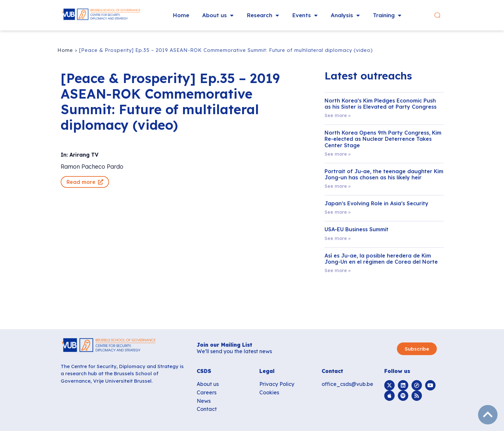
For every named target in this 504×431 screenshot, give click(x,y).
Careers (207, 392)
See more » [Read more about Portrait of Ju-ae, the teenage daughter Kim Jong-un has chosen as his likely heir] (338, 186)
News (204, 401)
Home (181, 15)
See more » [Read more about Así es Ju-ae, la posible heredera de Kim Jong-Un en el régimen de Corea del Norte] (338, 270)
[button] (442, 15)
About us (218, 15)
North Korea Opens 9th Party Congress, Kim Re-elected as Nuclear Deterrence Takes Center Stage (383, 139)
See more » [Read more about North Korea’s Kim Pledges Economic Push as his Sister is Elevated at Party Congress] (338, 115)
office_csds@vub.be (347, 384)
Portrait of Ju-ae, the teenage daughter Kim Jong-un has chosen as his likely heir (384, 174)
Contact (207, 409)
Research (263, 15)
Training (387, 15)
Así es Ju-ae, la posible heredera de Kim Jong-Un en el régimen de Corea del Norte (381, 259)
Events (305, 15)
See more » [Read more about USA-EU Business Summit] (338, 238)
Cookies (269, 392)
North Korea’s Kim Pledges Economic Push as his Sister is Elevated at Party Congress (381, 104)
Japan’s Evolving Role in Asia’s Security (376, 203)
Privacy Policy (277, 384)
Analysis (346, 15)
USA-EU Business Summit (356, 229)
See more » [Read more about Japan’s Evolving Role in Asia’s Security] (338, 212)
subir (488, 415)
